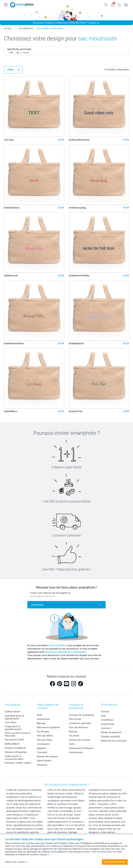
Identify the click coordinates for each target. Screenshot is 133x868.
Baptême (41, 748)
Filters (11, 70)
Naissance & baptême (48, 727)
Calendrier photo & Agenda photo (14, 717)
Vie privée (74, 736)
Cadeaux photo (13, 712)
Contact (105, 712)
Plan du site (75, 719)
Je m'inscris (37, 605)
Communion (43, 744)
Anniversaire (43, 719)
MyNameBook (12, 744)
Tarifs (72, 744)
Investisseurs (76, 752)
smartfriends (108, 724)
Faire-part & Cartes (14, 740)
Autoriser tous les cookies (115, 862)
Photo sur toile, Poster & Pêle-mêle (17, 734)
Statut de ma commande (114, 741)
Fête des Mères (45, 736)
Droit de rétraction (78, 727)
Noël (39, 715)
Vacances (42, 765)
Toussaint (42, 752)
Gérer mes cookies (17, 862)
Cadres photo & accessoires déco (14, 758)
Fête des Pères (45, 740)
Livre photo (11, 722)
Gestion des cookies (80, 740)
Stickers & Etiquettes (16, 752)
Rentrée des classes (47, 757)
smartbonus (107, 720)
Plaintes (73, 732)
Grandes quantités (110, 736)
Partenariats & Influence (81, 748)
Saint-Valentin (44, 761)
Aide (103, 716)
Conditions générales (80, 723)
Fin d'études (43, 732)
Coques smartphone (15, 748)
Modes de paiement (111, 732)
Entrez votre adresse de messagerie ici (50, 593)
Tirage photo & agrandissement (13, 728)
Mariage (41, 723)
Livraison (106, 728)
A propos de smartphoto (82, 715)
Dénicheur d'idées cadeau (18, 763)
